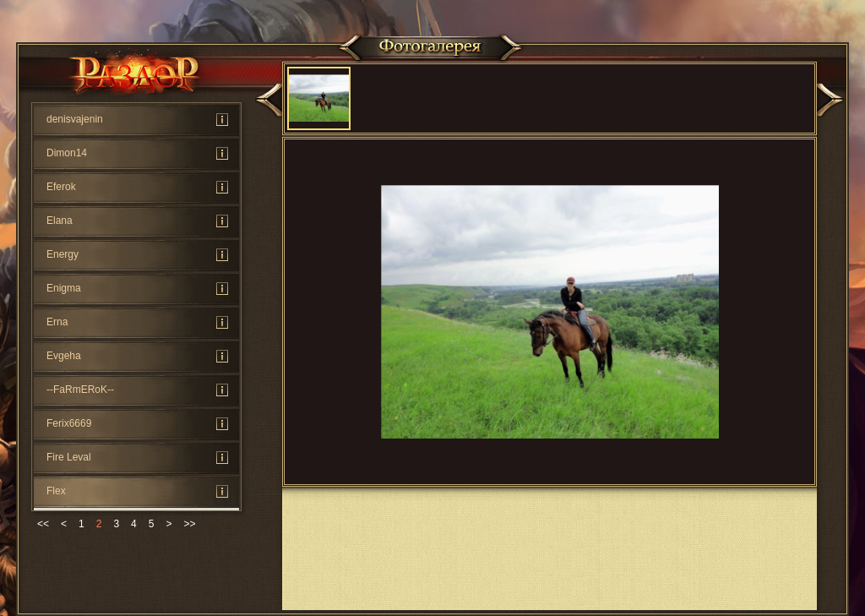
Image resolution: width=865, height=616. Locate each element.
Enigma (64, 288)
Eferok (61, 187)
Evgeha (64, 356)
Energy (63, 254)
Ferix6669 (69, 423)
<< (43, 524)
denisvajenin (75, 119)
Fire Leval (69, 457)
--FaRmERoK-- (80, 390)
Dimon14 (67, 153)
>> (189, 524)
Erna (57, 322)
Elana (60, 221)
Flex (56, 491)
